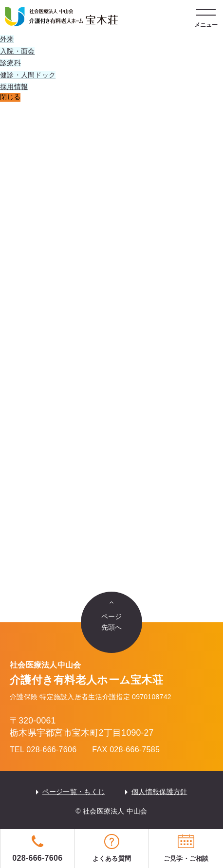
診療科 (10, 63)
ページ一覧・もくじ (74, 792)
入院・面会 (17, 51)
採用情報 (14, 87)
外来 (7, 39)
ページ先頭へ (112, 622)
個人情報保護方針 (159, 792)
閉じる (10, 97)
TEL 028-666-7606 (43, 750)
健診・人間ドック (28, 75)
